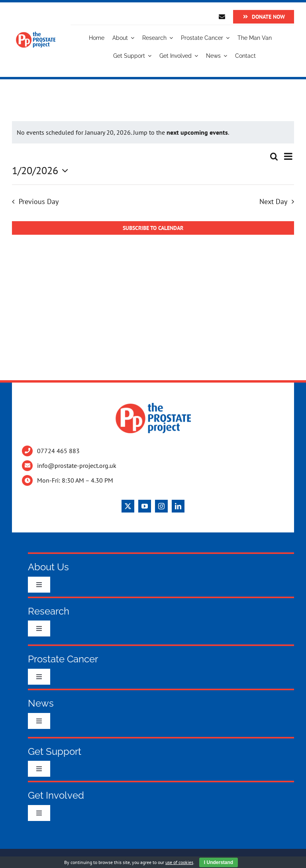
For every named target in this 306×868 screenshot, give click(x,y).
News (41, 703)
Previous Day (39, 201)
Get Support (55, 751)
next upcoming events (197, 132)
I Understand (219, 862)
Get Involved (56, 795)
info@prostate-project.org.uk (77, 465)
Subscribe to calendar (153, 228)
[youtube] (145, 506)
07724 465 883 (58, 451)
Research (49, 611)
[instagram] (161, 506)
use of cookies (179, 862)
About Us (48, 567)
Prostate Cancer (63, 659)
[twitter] (128, 506)
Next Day (273, 201)
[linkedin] (178, 506)
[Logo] (36, 35)
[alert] (153, 132)
